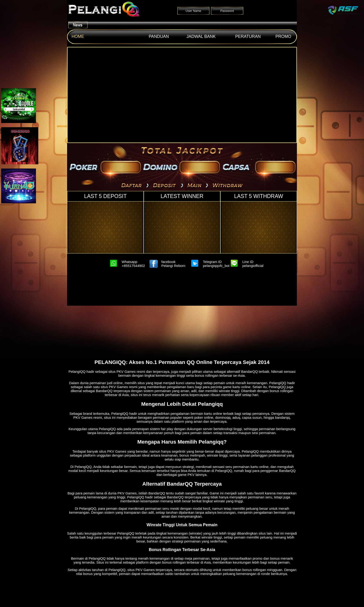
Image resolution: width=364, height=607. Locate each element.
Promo (283, 36)
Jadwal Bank (201, 36)
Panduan (159, 36)
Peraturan (248, 36)
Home (78, 36)
